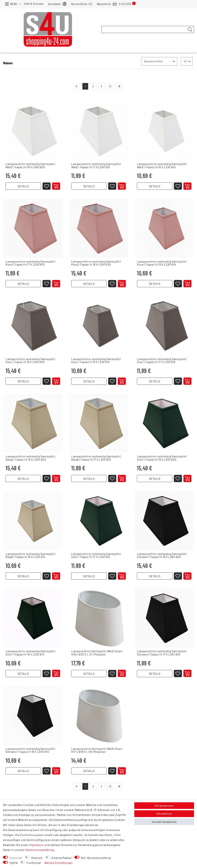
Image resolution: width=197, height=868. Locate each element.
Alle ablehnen (164, 814)
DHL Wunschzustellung (96, 858)
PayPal (14, 863)
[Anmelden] (57, 4)
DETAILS (23, 187)
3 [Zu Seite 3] (101, 86)
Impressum (37, 845)
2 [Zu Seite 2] (93, 86)
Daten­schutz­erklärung (40, 850)
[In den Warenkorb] (56, 186)
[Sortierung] (159, 61)
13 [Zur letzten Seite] (110, 86)
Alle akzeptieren (164, 806)
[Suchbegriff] (148, 29)
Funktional (34, 863)
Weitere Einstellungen (59, 863)
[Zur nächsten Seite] (119, 86)
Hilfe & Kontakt (34, 4)
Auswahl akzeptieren (164, 822)
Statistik (37, 858)
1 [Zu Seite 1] (85, 86)
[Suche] (190, 30)
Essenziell (16, 858)
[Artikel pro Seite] (187, 61)
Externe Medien (62, 858)
